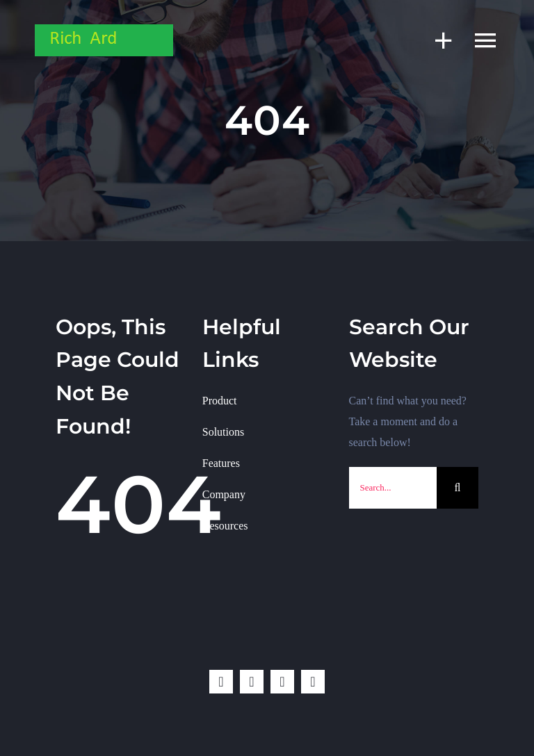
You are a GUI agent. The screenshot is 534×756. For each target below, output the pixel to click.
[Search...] (393, 488)
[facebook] (221, 682)
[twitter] (252, 682)
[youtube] (313, 682)
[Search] (458, 488)
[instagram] (282, 682)
